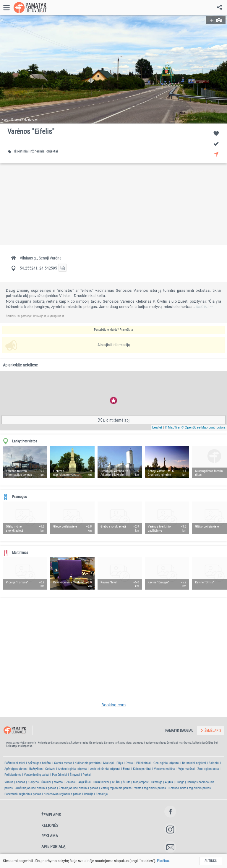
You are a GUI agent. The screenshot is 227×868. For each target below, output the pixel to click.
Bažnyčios (36, 769)
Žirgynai (75, 775)
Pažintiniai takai (15, 763)
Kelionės (50, 825)
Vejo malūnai (187, 769)
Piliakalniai (144, 763)
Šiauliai (46, 782)
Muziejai (108, 763)
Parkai (87, 775)
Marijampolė (141, 782)
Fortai (127, 769)
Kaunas (21, 782)
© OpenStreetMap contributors (204, 427)
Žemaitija (102, 794)
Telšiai (116, 782)
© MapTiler (173, 427)
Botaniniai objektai (194, 763)
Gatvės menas (63, 763)
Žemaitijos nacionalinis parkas (78, 788)
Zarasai (71, 782)
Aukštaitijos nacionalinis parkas (36, 788)
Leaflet (157, 427)
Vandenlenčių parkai (37, 775)
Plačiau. (163, 861)
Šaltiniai (214, 763)
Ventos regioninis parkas (150, 788)
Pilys (120, 763)
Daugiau (205, 307)
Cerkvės (50, 769)
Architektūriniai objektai (105, 769)
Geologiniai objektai (166, 763)
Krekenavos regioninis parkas (63, 794)
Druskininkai (101, 782)
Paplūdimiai (60, 775)
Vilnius (9, 782)
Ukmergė (157, 782)
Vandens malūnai (165, 769)
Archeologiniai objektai (73, 769)
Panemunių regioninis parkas (23, 794)
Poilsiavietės (13, 775)
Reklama (50, 836)
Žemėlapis (51, 815)
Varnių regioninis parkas (116, 788)
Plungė (180, 782)
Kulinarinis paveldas (88, 763)
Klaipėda (33, 782)
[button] (113, 69)
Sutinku (211, 861)
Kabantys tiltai (142, 769)
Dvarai (130, 763)
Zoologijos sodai (209, 769)
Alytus (169, 782)
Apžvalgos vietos (16, 769)
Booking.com (113, 705)
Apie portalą (53, 846)
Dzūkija (89, 794)
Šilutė (127, 782)
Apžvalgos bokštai (40, 763)
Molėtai (59, 782)
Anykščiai (85, 782)
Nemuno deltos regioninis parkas (190, 788)
